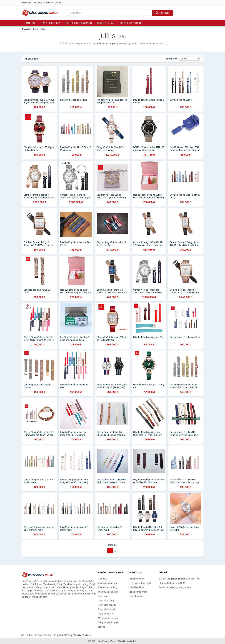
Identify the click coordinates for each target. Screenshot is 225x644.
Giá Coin (87, 635)
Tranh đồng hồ (136, 596)
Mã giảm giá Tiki (106, 614)
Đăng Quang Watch (127, 641)
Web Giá (77, 635)
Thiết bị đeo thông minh (78, 23)
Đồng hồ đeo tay (50, 23)
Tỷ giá (40, 635)
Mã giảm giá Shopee (108, 622)
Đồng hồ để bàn (105, 23)
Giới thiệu (48, 3)
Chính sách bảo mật (108, 583)
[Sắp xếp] (190, 59)
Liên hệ (58, 3)
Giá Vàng (68, 635)
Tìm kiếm (162, 13)
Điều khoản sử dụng (108, 587)
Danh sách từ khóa (107, 609)
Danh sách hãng (106, 601)
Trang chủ (26, 3)
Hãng (35, 29)
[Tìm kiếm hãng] (110, 13)
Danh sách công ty (107, 605)
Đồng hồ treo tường (131, 23)
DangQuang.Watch (107, 641)
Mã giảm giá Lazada (108, 618)
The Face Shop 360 (53, 635)
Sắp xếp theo (171, 59)
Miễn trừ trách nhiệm (108, 592)
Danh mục (38, 3)
